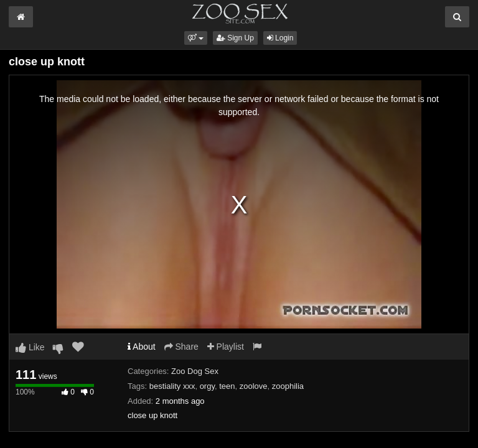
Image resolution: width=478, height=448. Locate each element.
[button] (196, 38)
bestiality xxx (172, 386)
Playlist (226, 347)
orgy (207, 386)
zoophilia (288, 386)
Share (181, 347)
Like (30, 347)
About (142, 347)
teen (227, 386)
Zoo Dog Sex (195, 371)
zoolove (254, 386)
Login (280, 38)
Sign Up (235, 38)
